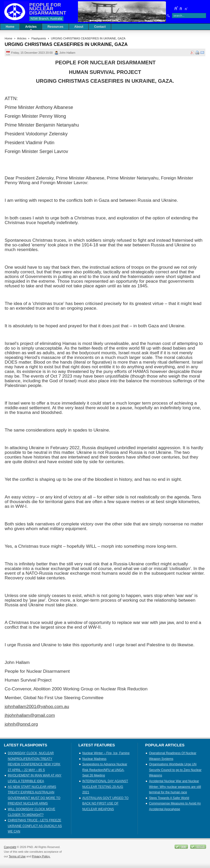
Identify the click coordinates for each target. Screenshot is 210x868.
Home (8, 38)
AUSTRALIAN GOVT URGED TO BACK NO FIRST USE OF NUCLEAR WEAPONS (106, 804)
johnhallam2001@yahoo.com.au (37, 706)
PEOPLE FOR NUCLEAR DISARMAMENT (48, 9)
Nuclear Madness (94, 759)
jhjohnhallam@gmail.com (30, 715)
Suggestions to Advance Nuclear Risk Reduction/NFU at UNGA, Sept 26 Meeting (105, 770)
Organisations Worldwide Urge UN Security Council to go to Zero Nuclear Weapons (175, 770)
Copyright (10, 847)
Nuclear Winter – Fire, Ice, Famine (106, 753)
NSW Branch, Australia (46, 19)
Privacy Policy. (41, 856)
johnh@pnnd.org (21, 724)
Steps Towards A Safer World (169, 798)
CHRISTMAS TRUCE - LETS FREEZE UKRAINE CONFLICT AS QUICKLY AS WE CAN (35, 826)
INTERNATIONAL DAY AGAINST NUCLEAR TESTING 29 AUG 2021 (105, 787)
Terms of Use (17, 856)
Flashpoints (39, 38)
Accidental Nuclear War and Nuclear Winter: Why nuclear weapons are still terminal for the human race (175, 787)
